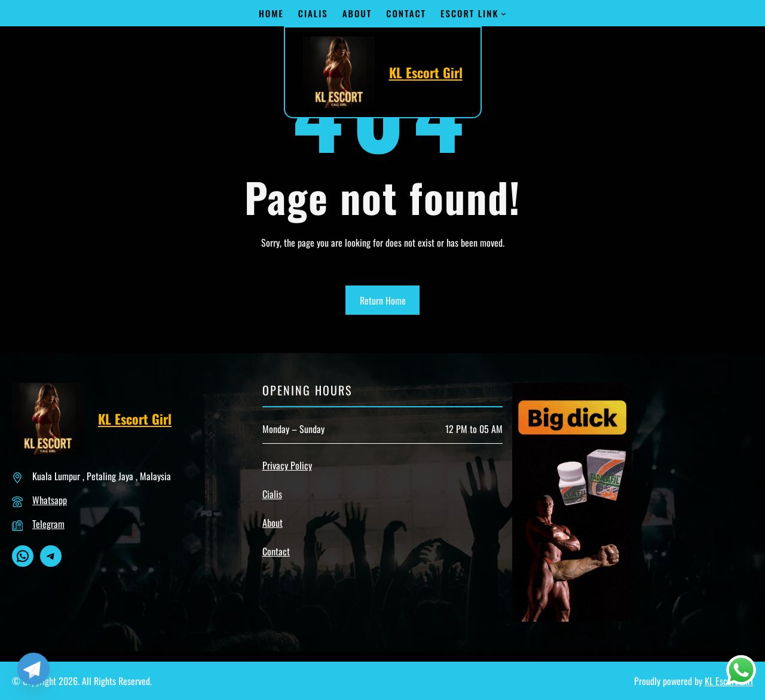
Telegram (48, 524)
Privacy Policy (287, 465)
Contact (276, 551)
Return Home (383, 300)
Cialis (272, 494)
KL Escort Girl (426, 72)
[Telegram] (33, 669)
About (273, 523)
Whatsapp (50, 500)
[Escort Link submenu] (504, 13)
